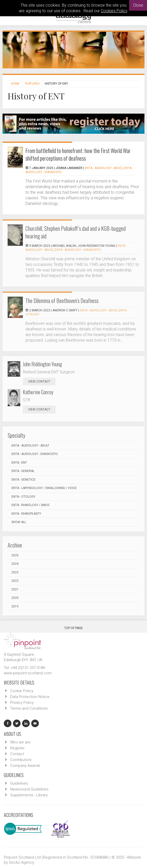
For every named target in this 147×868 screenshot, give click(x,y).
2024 (15, 564)
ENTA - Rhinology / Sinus (30, 505)
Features (32, 84)
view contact (39, 382)
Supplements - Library (29, 795)
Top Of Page (73, 626)
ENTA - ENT (19, 463)
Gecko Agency (21, 862)
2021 (15, 589)
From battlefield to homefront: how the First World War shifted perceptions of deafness (78, 154)
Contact (17, 754)
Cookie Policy (22, 691)
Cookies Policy (114, 11)
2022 (15, 581)
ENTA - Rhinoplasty (26, 514)
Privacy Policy (22, 703)
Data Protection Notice (30, 697)
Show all (19, 522)
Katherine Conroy (38, 392)
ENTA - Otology (23, 497)
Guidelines (19, 783)
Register (17, 748)
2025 (15, 555)
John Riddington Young (42, 364)
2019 (15, 606)
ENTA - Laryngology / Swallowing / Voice (44, 488)
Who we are (20, 742)
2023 (15, 572)
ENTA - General (23, 471)
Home (15, 84)
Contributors (21, 760)
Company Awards (25, 766)
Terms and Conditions (29, 708)
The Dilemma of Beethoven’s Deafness (62, 300)
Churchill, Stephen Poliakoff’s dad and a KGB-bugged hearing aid (76, 232)
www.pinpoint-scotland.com (28, 673)
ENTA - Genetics (23, 480)
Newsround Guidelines (29, 789)
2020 (15, 598)
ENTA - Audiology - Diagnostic (78, 250)
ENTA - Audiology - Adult (104, 168)
